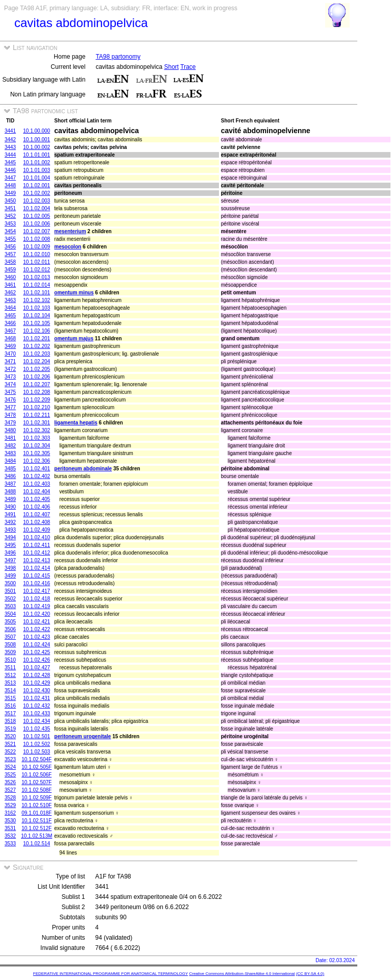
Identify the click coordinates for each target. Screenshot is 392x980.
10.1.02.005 (36, 216)
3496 (10, 553)
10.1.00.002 (36, 147)
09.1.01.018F (36, 813)
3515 (10, 698)
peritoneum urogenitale (82, 736)
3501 (10, 591)
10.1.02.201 (36, 338)
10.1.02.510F (36, 805)
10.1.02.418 (36, 599)
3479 (10, 423)
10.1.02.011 (36, 262)
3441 (10, 131)
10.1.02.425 (36, 652)
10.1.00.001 (36, 140)
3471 (10, 361)
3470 (10, 354)
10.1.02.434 (36, 721)
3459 (10, 270)
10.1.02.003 (36, 201)
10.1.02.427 (36, 668)
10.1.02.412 (36, 553)
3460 (10, 277)
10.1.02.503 (36, 752)
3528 (10, 798)
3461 (10, 285)
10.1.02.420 (36, 614)
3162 (10, 813)
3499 (10, 576)
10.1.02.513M (36, 836)
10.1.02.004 (36, 208)
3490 (10, 507)
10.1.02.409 (36, 530)
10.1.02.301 (36, 423)
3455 (10, 239)
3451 (10, 208)
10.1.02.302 (36, 430)
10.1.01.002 (36, 162)
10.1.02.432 (36, 706)
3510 (10, 660)
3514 (10, 690)
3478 (10, 415)
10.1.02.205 (36, 369)
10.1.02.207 (36, 384)
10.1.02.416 (36, 583)
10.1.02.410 (36, 537)
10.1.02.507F (36, 782)
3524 (10, 767)
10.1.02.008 (36, 239)
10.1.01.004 (36, 178)
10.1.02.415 (36, 576)
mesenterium (70, 231)
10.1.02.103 (36, 308)
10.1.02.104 (36, 316)
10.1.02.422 (36, 629)
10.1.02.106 (36, 331)
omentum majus (74, 338)
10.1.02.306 (36, 461)
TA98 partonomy (118, 57)
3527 (10, 790)
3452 (10, 216)
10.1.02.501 (36, 736)
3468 (10, 338)
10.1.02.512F (36, 828)
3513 (10, 683)
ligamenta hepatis (76, 423)
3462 (10, 293)
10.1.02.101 (36, 293)
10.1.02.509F (36, 798)
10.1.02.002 (36, 193)
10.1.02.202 (36, 346)
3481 (10, 438)
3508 (10, 645)
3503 (10, 606)
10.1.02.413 (36, 560)
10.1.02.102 (36, 300)
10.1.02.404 (36, 492)
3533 (10, 844)
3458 (10, 262)
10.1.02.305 (36, 453)
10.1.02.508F (36, 790)
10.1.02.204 (36, 361)
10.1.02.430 (36, 690)
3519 (10, 729)
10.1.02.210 (36, 407)
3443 (10, 147)
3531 (10, 828)
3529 (10, 805)
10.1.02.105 (36, 323)
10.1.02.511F (36, 821)
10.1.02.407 (36, 514)
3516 (10, 706)
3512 (10, 675)
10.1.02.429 (36, 683)
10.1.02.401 (36, 469)
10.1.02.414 (36, 568)
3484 (10, 461)
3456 (10, 247)
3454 (10, 231)
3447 (10, 178)
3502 (10, 599)
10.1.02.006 (36, 224)
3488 (10, 492)
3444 (10, 155)
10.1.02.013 (36, 277)
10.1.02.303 (36, 438)
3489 (10, 499)
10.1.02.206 (36, 377)
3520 (10, 736)
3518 (10, 721)
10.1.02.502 (36, 744)
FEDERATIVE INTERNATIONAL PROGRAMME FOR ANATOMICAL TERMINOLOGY (111, 974)
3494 (10, 537)
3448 (10, 185)
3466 (10, 323)
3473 (10, 377)
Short (171, 67)
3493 (10, 530)
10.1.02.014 (36, 285)
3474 (10, 384)
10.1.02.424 (36, 645)
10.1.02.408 (36, 522)
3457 (10, 254)
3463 (10, 300)
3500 (10, 583)
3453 (10, 224)
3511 (10, 668)
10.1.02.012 (36, 270)
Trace (188, 67)
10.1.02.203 (36, 354)
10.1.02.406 (36, 507)
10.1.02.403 (36, 484)
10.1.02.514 (36, 844)
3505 (10, 622)
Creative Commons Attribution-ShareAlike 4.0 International (242, 974)
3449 (10, 193)
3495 (10, 545)
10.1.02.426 (36, 660)
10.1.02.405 (36, 499)
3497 (10, 560)
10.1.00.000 (36, 131)
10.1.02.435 (36, 729)
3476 (10, 400)
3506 (10, 629)
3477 (10, 407)
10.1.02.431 (36, 698)
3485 (10, 469)
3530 (10, 821)
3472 (10, 369)
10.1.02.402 (36, 476)
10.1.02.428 (36, 675)
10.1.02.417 (36, 591)
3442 (10, 140)
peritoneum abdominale (83, 469)
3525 (10, 775)
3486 (10, 476)
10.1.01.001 (36, 155)
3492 (10, 522)
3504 (10, 614)
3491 (10, 514)
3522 (10, 752)
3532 (10, 836)
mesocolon (68, 247)
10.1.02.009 (36, 247)
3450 (10, 201)
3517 (10, 713)
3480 (10, 430)
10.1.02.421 (36, 622)
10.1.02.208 (36, 392)
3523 (10, 759)
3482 (10, 446)
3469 (10, 346)
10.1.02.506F (36, 775)
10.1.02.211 (36, 415)
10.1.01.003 (36, 170)
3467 (10, 331)
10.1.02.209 (36, 400)
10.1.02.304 (36, 446)
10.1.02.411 (36, 545)
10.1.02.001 (36, 185)
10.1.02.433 (36, 713)
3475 (10, 392)
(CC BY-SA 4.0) (310, 974)
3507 (10, 637)
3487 (10, 484)
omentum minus (74, 293)
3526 (10, 782)
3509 (10, 652)
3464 (10, 308)
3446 (10, 170)
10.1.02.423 (36, 637)
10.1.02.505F (36, 767)
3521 (10, 744)
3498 (10, 568)
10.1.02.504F (36, 759)
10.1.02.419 (36, 606)
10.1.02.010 (36, 254)
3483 (10, 453)
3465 (10, 316)
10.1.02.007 (36, 231)
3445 (10, 162)
